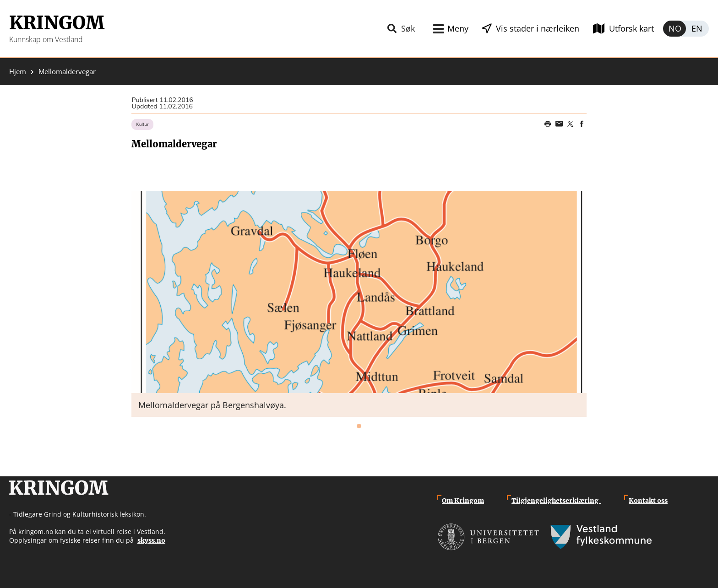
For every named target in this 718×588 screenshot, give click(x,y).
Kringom (57, 23)
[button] (359, 292)
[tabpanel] (359, 304)
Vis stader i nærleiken (538, 28)
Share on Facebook (582, 124)
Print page (548, 124)
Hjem (18, 72)
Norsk (674, 29)
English (697, 29)
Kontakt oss (648, 501)
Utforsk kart (631, 28)
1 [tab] (359, 426)
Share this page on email (559, 124)
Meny (458, 28)
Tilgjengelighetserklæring (556, 501)
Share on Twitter (571, 124)
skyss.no (151, 540)
